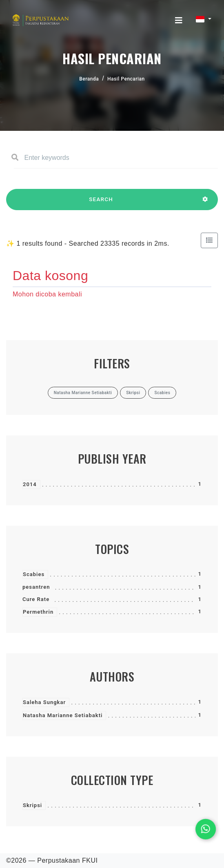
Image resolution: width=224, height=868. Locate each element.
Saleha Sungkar (44, 702)
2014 (30, 484)
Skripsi (32, 805)
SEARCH (101, 203)
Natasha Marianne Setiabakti (63, 715)
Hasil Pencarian (126, 79)
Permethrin (38, 612)
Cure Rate (36, 599)
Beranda (89, 79)
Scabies (34, 574)
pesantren (36, 587)
